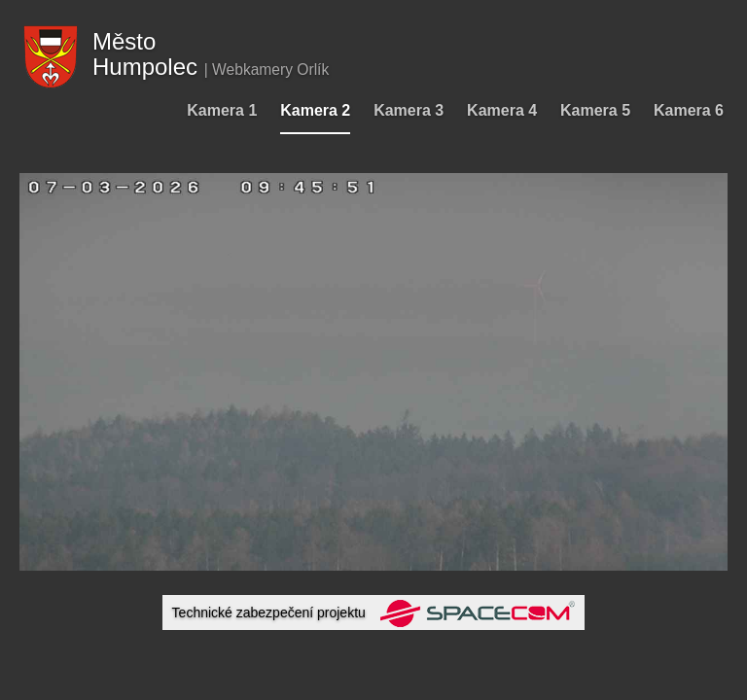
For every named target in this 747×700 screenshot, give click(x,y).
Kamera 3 (409, 110)
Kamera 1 (222, 110)
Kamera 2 (315, 110)
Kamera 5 (595, 110)
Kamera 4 (502, 110)
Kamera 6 (689, 110)
